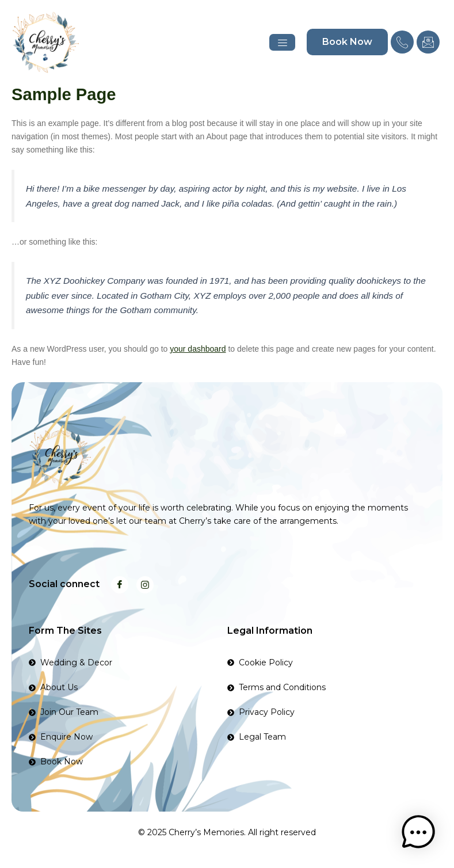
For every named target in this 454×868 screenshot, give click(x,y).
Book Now (347, 42)
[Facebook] (120, 585)
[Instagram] (145, 585)
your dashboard (198, 349)
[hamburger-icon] (282, 42)
